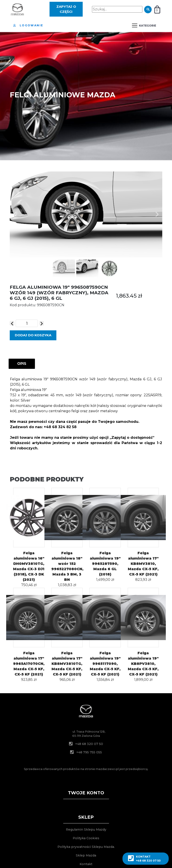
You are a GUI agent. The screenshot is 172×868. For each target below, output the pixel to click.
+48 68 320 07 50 (89, 744)
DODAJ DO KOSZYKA (33, 335)
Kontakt (86, 864)
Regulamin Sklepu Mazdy (86, 830)
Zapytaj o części (66, 9)
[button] (15, 214)
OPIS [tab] (22, 364)
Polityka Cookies (86, 838)
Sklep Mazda (86, 855)
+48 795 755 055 (89, 752)
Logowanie (28, 25)
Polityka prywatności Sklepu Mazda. (86, 847)
